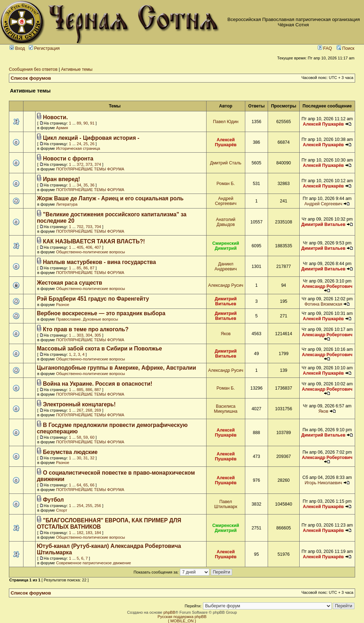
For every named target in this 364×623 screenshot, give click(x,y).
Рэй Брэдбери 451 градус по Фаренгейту (93, 299)
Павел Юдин (226, 122)
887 (98, 390)
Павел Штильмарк (226, 504)
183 (89, 533)
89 (79, 123)
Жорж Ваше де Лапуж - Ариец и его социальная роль (110, 198)
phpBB (170, 612)
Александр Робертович (327, 286)
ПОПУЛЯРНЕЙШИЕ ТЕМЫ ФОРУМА (90, 169)
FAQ (325, 48)
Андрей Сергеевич (226, 201)
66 (92, 485)
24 (79, 144)
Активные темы (77, 69)
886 (89, 390)
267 (80, 410)
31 (86, 458)
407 (98, 247)
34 (79, 185)
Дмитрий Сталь (226, 163)
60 (92, 437)
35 (86, 185)
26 (92, 144)
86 (86, 268)
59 (86, 437)
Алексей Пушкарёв (323, 124)
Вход (17, 48)
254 (80, 506)
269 (98, 410)
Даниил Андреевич (226, 266)
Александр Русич (226, 285)
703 (89, 227)
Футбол (53, 500)
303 (80, 335)
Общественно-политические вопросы (91, 252)
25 (86, 144)
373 (89, 164)
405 (80, 247)
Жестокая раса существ (70, 283)
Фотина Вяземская (323, 304)
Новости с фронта (68, 159)
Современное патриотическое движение (94, 563)
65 (86, 485)
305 (98, 335)
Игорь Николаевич (323, 483)
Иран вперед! (62, 179)
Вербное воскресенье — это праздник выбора (101, 313)
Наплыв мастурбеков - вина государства (100, 262)
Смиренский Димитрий (226, 246)
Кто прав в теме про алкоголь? (86, 329)
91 (92, 123)
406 (89, 247)
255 (89, 506)
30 (79, 458)
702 (80, 227)
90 (86, 123)
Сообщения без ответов (33, 69)
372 (80, 164)
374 (98, 164)
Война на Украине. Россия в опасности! (98, 384)
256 (98, 506)
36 (92, 185)
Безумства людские (70, 452)
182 (80, 533)
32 (92, 458)
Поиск (346, 48)
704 (98, 227)
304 (89, 335)
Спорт (62, 510)
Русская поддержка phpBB (182, 617)
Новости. (55, 117)
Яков (226, 334)
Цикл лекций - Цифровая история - (91, 138)
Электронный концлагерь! (79, 404)
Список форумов (31, 78)
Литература (67, 204)
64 (79, 485)
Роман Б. (226, 184)
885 (80, 390)
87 (92, 268)
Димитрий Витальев (323, 225)
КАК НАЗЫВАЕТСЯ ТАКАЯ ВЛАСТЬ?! (94, 241)
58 (79, 437)
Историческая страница (78, 148)
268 (89, 410)
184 (98, 533)
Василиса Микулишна (226, 409)
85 (79, 268)
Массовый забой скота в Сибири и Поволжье (100, 349)
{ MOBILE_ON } (182, 621)
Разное (63, 305)
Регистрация (44, 48)
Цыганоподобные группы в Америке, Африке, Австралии (117, 368)
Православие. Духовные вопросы (87, 319)
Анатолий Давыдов (226, 222)
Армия (62, 128)
